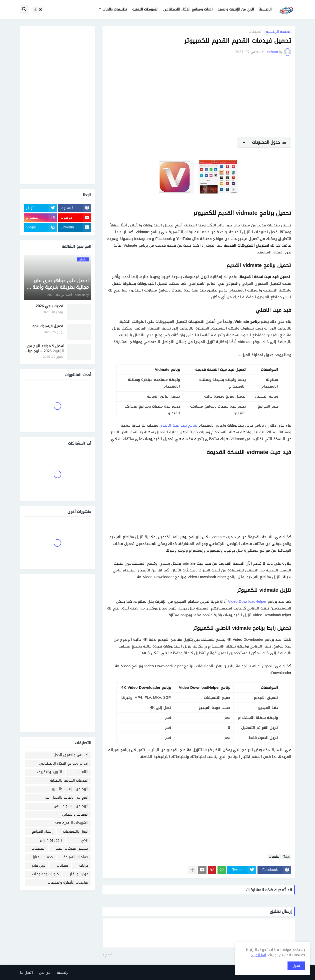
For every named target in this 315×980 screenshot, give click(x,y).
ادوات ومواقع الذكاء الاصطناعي (188, 9)
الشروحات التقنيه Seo (71, 823)
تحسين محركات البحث (72, 849)
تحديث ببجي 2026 (50, 306)
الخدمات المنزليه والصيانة (69, 780)
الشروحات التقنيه (145, 9)
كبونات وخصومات (45, 874)
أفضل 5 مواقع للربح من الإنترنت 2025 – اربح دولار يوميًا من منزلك (44, 349)
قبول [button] (296, 966)
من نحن (45, 973)
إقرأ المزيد (258, 955)
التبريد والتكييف (49, 772)
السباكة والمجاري (75, 814)
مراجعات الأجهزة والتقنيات (68, 883)
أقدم (109, 955)
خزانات (84, 866)
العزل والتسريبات (76, 832)
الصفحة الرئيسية (279, 32)
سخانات (62, 866)
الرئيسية (265, 9)
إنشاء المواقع (42, 832)
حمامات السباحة (76, 857)
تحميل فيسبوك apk (48, 326)
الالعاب (83, 772)
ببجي (84, 840)
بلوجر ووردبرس (51, 840)
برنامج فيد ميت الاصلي (178, 425)
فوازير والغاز (79, 874)
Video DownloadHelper (247, 601)
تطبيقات (255, 32)
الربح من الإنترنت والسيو (236, 9)
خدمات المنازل (42, 857)
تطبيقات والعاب (115, 9)
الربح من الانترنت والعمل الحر (67, 797)
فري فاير (39, 866)
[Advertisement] (199, 100)
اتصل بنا (26, 973)
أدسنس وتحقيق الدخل (71, 755)
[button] (38, 10)
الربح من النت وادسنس (71, 806)
